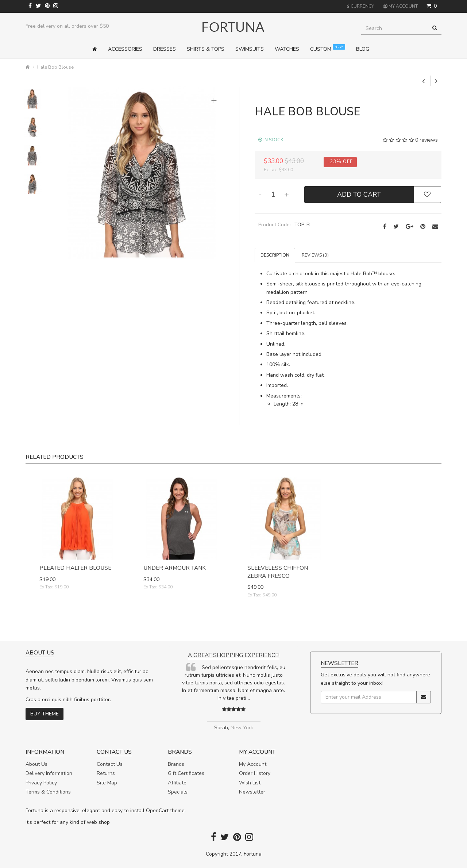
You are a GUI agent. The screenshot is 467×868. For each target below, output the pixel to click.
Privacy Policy (41, 783)
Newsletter (252, 792)
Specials (178, 792)
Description (275, 255)
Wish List (250, 783)
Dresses (165, 49)
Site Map (107, 783)
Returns (106, 773)
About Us (36, 764)
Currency (360, 6)
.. (249, 698)
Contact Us (110, 764)
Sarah (221, 728)
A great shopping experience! (234, 655)
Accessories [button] (125, 49)
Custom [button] (328, 48)
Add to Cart (359, 195)
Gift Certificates (186, 773)
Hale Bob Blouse (55, 67)
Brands (176, 764)
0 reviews (427, 140)
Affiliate (177, 783)
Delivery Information (49, 773)
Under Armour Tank (175, 568)
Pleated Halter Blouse (75, 568)
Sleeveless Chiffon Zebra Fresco (278, 572)
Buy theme (45, 714)
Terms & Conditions (48, 792)
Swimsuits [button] (250, 49)
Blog (363, 49)
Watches (287, 49)
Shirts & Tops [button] (206, 49)
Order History (255, 773)
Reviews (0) (315, 255)
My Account (253, 764)
